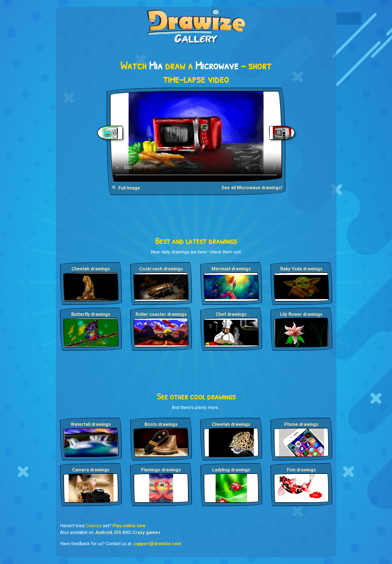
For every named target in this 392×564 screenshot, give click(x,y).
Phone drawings (301, 424)
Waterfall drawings (91, 424)
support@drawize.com (157, 544)
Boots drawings (161, 424)
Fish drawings (301, 470)
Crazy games (146, 532)
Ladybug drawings (231, 470)
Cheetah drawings (91, 269)
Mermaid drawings (231, 269)
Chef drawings (231, 314)
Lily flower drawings (301, 314)
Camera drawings (91, 470)
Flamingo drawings (161, 470)
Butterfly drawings (91, 314)
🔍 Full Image (126, 188)
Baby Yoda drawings (301, 269)
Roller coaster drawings (161, 314)
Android (104, 532)
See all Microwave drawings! (252, 188)
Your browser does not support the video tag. (196, 136)
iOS (118, 532)
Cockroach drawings (161, 269)
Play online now (129, 526)
